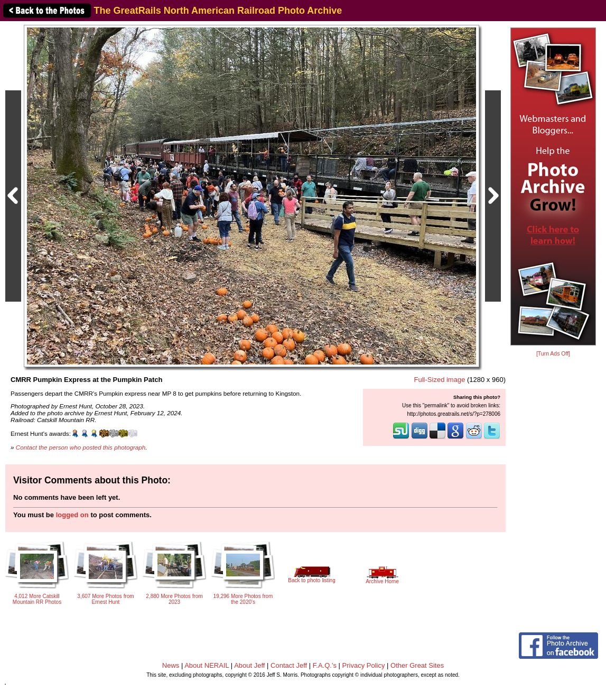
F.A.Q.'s (325, 665)
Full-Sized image (440, 380)
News (171, 665)
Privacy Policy (364, 665)
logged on (72, 515)
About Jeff (249, 665)
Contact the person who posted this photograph (81, 447)
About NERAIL (207, 665)
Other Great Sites (417, 665)
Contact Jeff (289, 665)
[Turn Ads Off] (553, 354)
